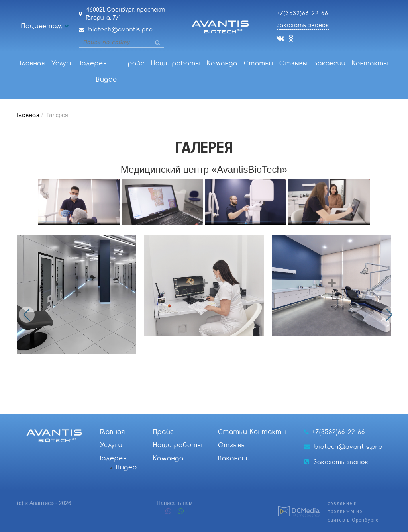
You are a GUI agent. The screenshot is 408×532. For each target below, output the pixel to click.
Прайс (134, 64)
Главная (32, 64)
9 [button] (239, 402)
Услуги (63, 64)
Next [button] (389, 315)
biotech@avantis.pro (121, 30)
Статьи (258, 64)
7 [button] (221, 402)
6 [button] (212, 402)
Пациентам (42, 26)
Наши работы (176, 64)
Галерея (93, 64)
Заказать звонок (303, 25)
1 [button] (169, 402)
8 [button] (230, 402)
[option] (80, 295)
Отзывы (293, 64)
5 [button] (204, 402)
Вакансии (330, 64)
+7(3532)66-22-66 (302, 14)
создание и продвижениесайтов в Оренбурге (353, 511)
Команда (222, 64)
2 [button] (177, 402)
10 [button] (247, 402)
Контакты (370, 64)
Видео (107, 80)
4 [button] (195, 402)
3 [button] (186, 402)
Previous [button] (27, 315)
